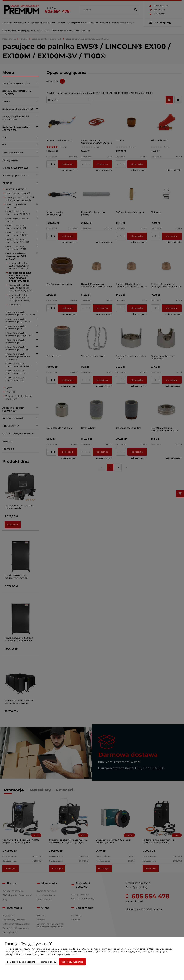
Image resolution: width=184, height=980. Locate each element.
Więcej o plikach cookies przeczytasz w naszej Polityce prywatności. (41, 954)
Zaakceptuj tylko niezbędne (21, 962)
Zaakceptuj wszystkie (72, 962)
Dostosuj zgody (48, 962)
